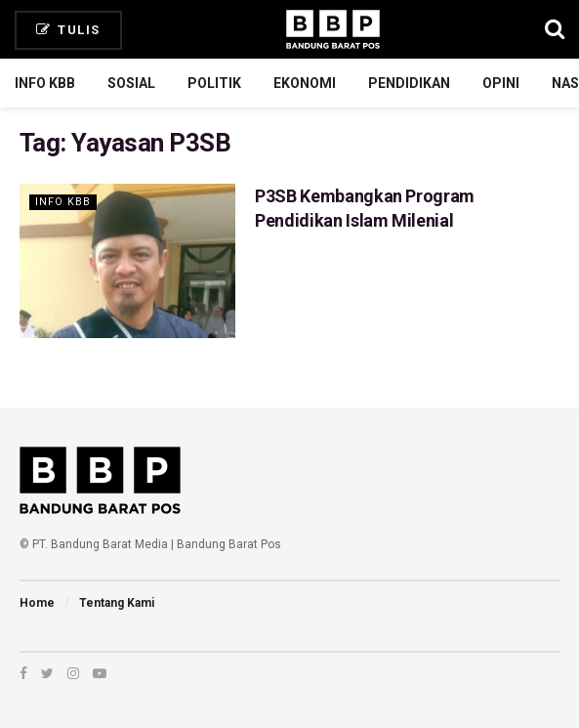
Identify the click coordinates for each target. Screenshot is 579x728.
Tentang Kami (117, 603)
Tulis (68, 30)
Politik (214, 83)
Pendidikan (409, 83)
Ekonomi (305, 83)
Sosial (131, 83)
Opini (501, 83)
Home (37, 603)
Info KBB (45, 83)
